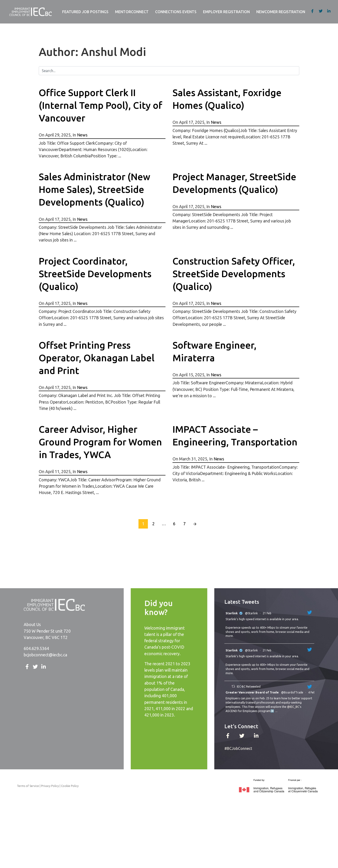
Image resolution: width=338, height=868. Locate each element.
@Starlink (251, 613)
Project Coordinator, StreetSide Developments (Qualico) (95, 274)
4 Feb (312, 692)
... (276, 711)
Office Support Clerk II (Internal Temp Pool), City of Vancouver (100, 105)
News (82, 135)
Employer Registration (226, 12)
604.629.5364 (36, 648)
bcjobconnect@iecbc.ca (45, 655)
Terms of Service (28, 786)
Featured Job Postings (85, 12)
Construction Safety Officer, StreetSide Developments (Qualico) (234, 274)
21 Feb (267, 613)
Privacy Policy (50, 786)
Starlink (232, 613)
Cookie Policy (70, 786)
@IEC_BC (293, 707)
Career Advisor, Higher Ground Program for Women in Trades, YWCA (100, 442)
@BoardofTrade (292, 692)
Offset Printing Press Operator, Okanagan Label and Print (97, 358)
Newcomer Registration (281, 12)
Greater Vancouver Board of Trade (252, 692)
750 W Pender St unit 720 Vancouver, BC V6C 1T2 (47, 634)
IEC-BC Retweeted (249, 687)
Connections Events (176, 12)
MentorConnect (132, 12)
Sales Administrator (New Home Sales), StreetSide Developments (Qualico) (94, 189)
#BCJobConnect (238, 748)
